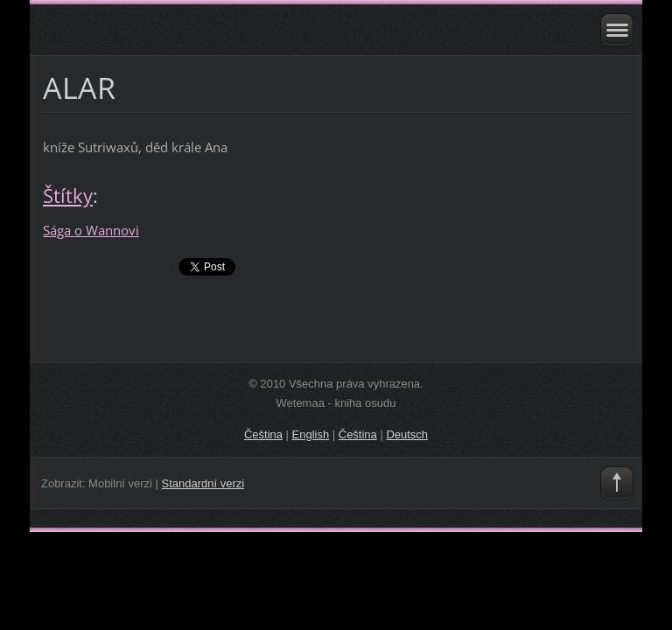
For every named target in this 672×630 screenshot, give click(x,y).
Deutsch (407, 434)
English (311, 434)
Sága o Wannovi (91, 230)
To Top (617, 483)
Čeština (263, 434)
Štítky (68, 196)
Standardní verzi (203, 483)
